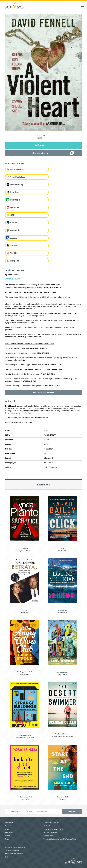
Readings (15, 192)
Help (7, 857)
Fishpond (15, 261)
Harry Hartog (17, 185)
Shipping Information (12, 850)
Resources (9, 832)
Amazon (14, 246)
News (7, 839)
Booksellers (9, 826)
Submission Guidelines (51, 823)
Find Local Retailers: (15, 163)
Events (8, 836)
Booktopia (15, 200)
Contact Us (47, 826)
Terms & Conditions (50, 832)
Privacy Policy (48, 836)
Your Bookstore (18, 177)
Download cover (41, 153)
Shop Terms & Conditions (14, 854)
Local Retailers (17, 169)
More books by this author (43, 393)
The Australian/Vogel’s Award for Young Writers (60, 839)
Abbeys (14, 238)
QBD (12, 215)
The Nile (14, 253)
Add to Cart (41, 145)
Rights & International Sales (53, 829)
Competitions (10, 823)
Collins (14, 223)
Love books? (16, 811)
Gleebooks (15, 230)
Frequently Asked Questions (15, 847)
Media (7, 829)
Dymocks (15, 207)
